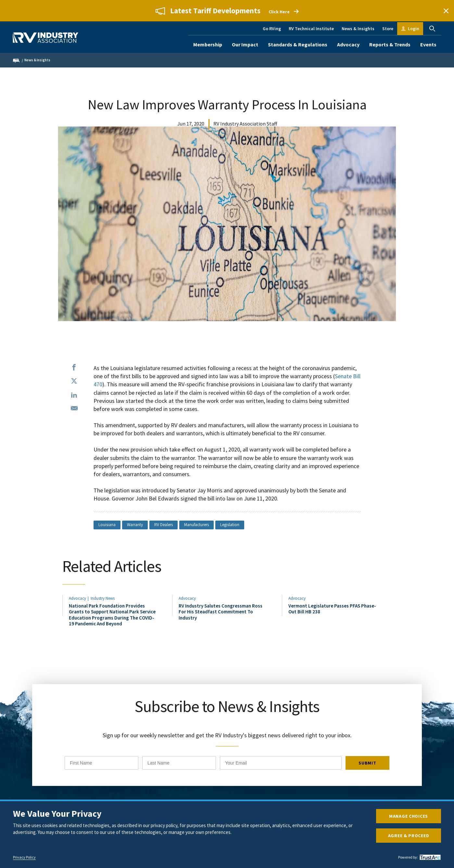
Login (414, 29)
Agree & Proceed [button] (409, 836)
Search (432, 29)
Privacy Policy (24, 857)
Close (446, 11)
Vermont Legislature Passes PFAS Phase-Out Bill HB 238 (332, 609)
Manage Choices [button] (409, 816)
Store (388, 29)
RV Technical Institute (311, 29)
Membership (208, 44)
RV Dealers (164, 525)
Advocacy (348, 44)
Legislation (230, 525)
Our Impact (245, 44)
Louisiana (107, 525)
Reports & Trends (390, 44)
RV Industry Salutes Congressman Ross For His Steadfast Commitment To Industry (221, 612)
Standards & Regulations (298, 44)
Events (428, 44)
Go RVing (272, 29)
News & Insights (358, 29)
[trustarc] (429, 857)
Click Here (279, 12)
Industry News (103, 598)
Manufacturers (196, 525)
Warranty (135, 525)
